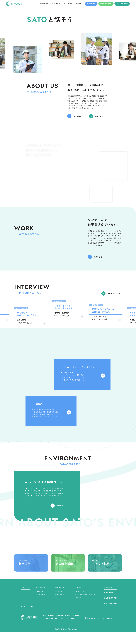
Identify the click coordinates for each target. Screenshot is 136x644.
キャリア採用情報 (122, 4)
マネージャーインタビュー (86, 594)
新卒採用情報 (91, 4)
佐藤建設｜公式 (109, 618)
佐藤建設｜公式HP (93, 618)
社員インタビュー (114, 297)
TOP (23, 587)
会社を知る (77, 118)
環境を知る (61, 507)
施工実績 (60, 594)
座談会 (79, 598)
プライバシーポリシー (28, 607)
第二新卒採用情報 (106, 4)
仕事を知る (98, 259)
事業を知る (99, 118)
